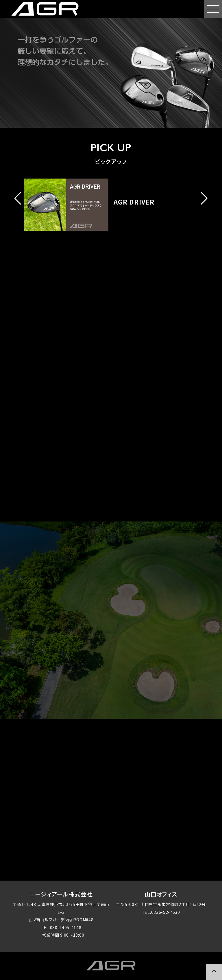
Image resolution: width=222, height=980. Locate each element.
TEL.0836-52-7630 (161, 913)
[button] (18, 198)
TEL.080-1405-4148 (61, 928)
